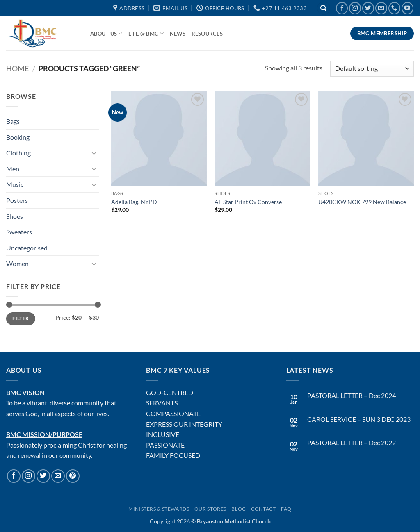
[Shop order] (372, 69)
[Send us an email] (381, 8)
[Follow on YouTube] (407, 8)
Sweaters (19, 232)
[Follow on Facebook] (342, 8)
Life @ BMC (146, 33)
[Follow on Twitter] (368, 8)
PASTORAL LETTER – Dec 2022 (352, 442)
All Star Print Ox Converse (248, 202)
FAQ (286, 509)
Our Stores (210, 509)
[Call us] (394, 8)
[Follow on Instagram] (355, 8)
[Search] (324, 8)
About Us (106, 33)
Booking (18, 137)
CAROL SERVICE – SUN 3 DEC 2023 (359, 419)
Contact (263, 509)
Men (13, 169)
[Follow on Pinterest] (73, 476)
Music (15, 184)
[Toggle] (94, 153)
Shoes (15, 216)
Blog (239, 509)
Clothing (18, 153)
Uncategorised (27, 248)
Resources (207, 34)
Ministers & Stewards (159, 509)
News (178, 34)
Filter (21, 318)
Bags (13, 121)
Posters (17, 200)
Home (17, 68)
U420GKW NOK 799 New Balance (362, 202)
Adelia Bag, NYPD (134, 202)
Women (17, 263)
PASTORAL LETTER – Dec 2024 (352, 395)
